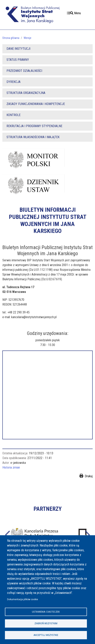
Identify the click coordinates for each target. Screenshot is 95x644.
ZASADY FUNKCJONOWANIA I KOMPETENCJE (36, 104)
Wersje (27, 38)
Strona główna (11, 38)
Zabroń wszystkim (46, 623)
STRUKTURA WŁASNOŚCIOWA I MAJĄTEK (33, 137)
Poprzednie (8, 534)
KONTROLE (14, 115)
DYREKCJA (14, 82)
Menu (74, 13)
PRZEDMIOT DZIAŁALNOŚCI (24, 71)
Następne (87, 534)
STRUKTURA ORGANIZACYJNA (26, 93)
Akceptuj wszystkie (46, 635)
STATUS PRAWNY (18, 60)
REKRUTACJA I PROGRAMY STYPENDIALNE (34, 126)
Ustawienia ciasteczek (46, 612)
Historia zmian (11, 467)
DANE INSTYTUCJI (18, 49)
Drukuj (89, 476)
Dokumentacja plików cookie (23, 599)
